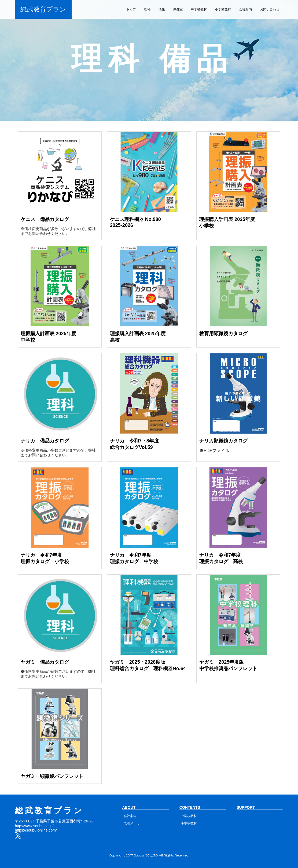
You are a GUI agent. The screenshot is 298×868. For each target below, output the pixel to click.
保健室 (178, 9)
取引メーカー (133, 823)
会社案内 (245, 9)
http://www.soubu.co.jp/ (34, 826)
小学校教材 (223, 9)
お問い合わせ (270, 9)
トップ (131, 9)
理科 (147, 9)
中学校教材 (199, 9)
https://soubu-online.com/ (36, 830)
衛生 (162, 9)
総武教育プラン (43, 9)
